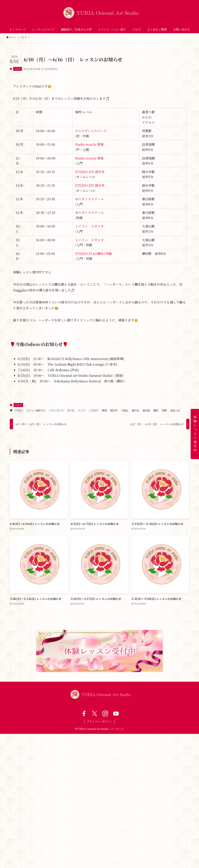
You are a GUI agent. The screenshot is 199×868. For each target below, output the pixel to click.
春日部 (146, 410)
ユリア (82, 410)
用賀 (164, 410)
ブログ (18, 69)
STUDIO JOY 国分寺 (90, 172)
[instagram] (105, 713)
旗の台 (136, 410)
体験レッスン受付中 (195, 434)
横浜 (156, 410)
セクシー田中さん (36, 410)
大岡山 (125, 410)
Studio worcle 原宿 (89, 144)
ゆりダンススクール (89, 199)
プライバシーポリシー (100, 721)
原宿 (104, 410)
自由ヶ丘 (175, 410)
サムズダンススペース (91, 131)
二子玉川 (94, 410)
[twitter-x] (94, 713)
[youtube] (115, 713)
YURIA (19, 410)
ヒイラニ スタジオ (89, 226)
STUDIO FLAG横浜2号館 (93, 254)
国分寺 (114, 410)
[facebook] (84, 713)
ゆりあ (71, 410)
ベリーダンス (56, 410)
